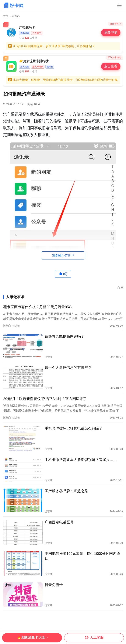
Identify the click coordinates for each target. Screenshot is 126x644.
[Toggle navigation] (119, 5)
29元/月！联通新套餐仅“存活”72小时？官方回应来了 (45, 399)
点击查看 (111, 66)
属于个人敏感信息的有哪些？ (68, 368)
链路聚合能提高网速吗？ (65, 336)
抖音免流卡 (54, 585)
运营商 (7, 326)
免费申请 (111, 32)
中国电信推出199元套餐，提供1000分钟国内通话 (82, 556)
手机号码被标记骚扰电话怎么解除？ (74, 428)
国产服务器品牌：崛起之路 (66, 491)
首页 (6, 16)
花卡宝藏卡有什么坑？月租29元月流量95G (37, 307)
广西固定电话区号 (59, 522)
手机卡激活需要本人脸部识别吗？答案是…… (81, 460)
